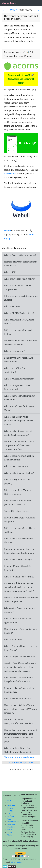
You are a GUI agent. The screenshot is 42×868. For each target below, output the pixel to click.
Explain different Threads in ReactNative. (17, 568)
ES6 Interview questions (21, 763)
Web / (14, 10)
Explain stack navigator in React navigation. (19, 520)
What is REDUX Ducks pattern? (19, 313)
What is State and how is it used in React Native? (20, 648)
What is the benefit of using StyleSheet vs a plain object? (18, 750)
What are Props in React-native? (19, 279)
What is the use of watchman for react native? (19, 398)
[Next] (39, 11)
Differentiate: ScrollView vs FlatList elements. (17, 492)
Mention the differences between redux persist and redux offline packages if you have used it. (20, 667)
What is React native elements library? (19, 541)
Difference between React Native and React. (20, 530)
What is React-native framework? (20, 255)
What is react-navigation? (16, 466)
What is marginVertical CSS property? (17, 482)
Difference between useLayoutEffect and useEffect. (19, 721)
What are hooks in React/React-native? (19, 322)
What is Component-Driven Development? (17, 387)
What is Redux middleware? (18, 699)
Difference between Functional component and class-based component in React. (19, 445)
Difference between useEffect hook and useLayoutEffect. (21, 343)
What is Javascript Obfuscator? (19, 379)
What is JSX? (10, 272)
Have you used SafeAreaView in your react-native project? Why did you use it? (21, 709)
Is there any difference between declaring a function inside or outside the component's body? (19, 587)
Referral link (10, 174)
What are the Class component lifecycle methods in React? (19, 679)
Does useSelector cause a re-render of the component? (21, 600)
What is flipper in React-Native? (19, 657)
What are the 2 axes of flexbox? (19, 473)
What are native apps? (15, 351)
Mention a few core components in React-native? (21, 264)
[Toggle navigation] (37, 3)
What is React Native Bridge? (18, 560)
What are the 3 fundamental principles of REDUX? (17, 502)
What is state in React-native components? (18, 287)
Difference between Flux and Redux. (18, 332)
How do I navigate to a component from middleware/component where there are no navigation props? (20, 736)
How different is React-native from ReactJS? (21, 631)
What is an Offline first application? (15, 370)
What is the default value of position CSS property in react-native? (19, 421)
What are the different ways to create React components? (19, 433)
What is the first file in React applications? (17, 620)
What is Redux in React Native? (19, 577)
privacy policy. (16, 862)
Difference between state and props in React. (21, 298)
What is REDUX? (12, 306)
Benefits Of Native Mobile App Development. (19, 360)
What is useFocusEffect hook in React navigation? (19, 458)
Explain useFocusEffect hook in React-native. (19, 690)
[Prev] (3, 11)
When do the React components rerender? (19, 610)
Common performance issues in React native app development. (19, 551)
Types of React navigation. (17, 511)
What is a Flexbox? (13, 640)
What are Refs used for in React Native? (19, 408)
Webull (8, 231)
